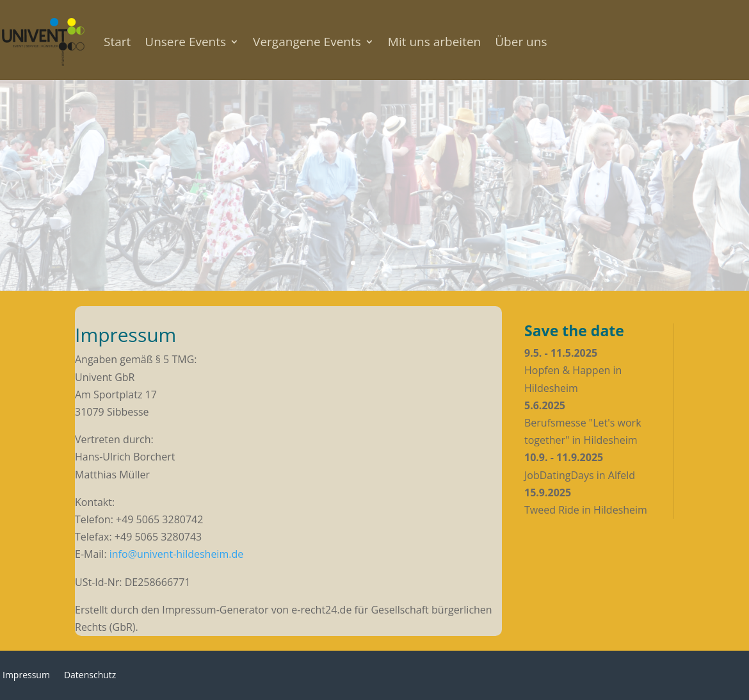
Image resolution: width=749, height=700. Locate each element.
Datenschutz (90, 676)
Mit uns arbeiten (434, 42)
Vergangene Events (307, 42)
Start (117, 42)
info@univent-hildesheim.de (176, 554)
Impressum (26, 676)
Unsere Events (185, 42)
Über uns (521, 42)
